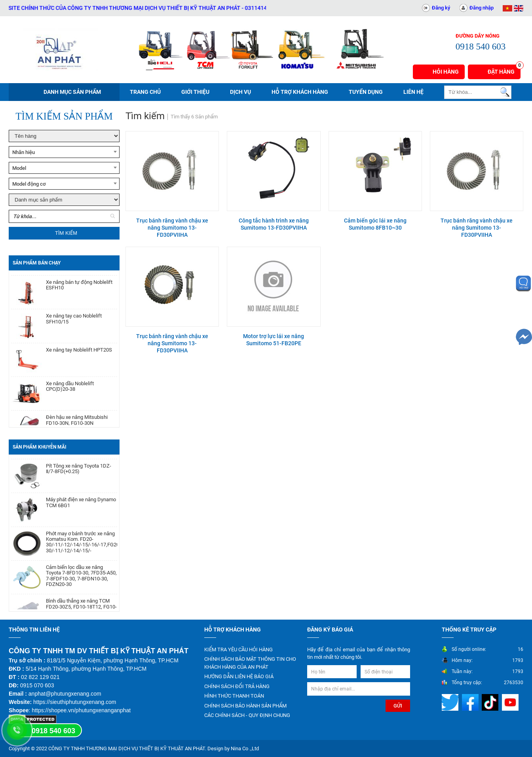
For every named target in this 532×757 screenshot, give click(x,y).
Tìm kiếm (66, 233)
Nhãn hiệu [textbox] (24, 152)
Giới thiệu (195, 92)
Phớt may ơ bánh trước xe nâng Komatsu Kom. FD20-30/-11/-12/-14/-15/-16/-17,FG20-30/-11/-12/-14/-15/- (82, 549)
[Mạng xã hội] (451, 702)
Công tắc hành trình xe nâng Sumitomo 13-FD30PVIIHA (274, 224)
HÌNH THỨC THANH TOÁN (234, 696)
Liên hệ (413, 92)
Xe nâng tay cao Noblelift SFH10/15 (74, 325)
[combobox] (64, 152)
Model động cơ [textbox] (29, 184)
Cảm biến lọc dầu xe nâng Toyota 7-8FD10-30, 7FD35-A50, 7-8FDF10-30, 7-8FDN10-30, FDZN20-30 (81, 583)
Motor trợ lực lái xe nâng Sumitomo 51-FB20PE (274, 340)
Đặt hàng (504, 70)
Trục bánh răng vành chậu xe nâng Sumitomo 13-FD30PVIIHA (172, 228)
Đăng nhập (482, 8)
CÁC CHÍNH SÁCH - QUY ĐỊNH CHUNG (247, 715)
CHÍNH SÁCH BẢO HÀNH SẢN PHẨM (245, 706)
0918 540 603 (53, 731)
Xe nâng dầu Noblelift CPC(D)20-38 (70, 393)
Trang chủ (145, 92)
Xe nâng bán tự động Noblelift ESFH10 (79, 291)
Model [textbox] (19, 168)
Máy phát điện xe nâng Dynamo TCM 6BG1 (81, 509)
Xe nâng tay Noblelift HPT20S (79, 356)
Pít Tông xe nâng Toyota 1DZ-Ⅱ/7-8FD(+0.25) (79, 476)
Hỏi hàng (446, 72)
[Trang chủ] (60, 49)
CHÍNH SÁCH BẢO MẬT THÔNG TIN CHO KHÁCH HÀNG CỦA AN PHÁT (250, 663)
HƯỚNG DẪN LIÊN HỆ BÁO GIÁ (239, 676)
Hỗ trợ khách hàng (300, 92)
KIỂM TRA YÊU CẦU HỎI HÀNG (238, 650)
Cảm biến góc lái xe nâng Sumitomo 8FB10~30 (375, 224)
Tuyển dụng (366, 92)
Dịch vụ (240, 92)
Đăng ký (441, 8)
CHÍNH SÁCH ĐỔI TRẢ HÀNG (237, 686)
